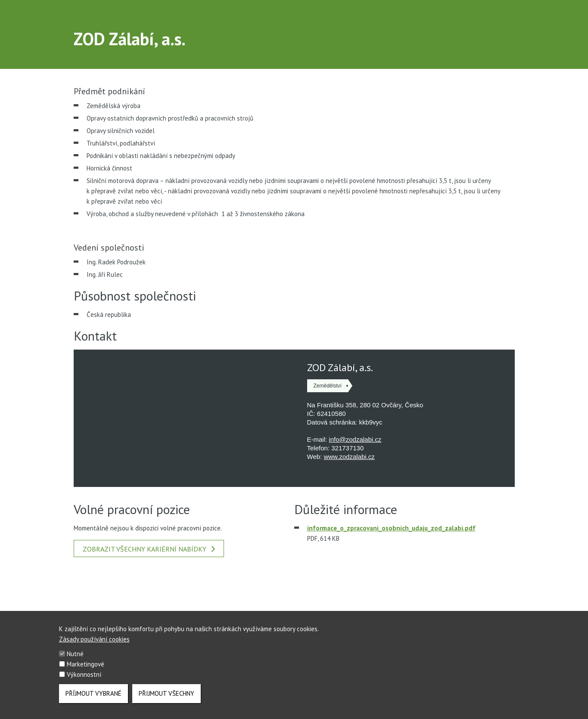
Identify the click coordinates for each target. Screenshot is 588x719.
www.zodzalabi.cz (349, 457)
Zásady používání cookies (94, 639)
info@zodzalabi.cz (355, 439)
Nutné (75, 654)
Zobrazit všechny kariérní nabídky (149, 549)
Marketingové (86, 664)
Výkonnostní (84, 674)
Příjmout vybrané (93, 693)
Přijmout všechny (166, 693)
